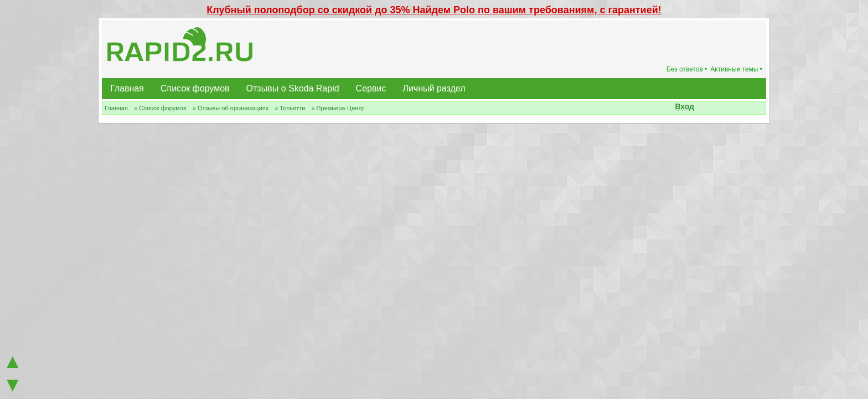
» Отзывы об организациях (231, 108)
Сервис (371, 88)
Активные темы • (736, 69)
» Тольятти (290, 108)
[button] (700, 108)
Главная (127, 88)
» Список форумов (160, 108)
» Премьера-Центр (338, 108)
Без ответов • (687, 69)
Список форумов (195, 88)
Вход (684, 106)
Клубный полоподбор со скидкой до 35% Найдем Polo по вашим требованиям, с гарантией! (434, 10)
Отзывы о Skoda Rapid (293, 88)
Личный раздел (434, 88)
